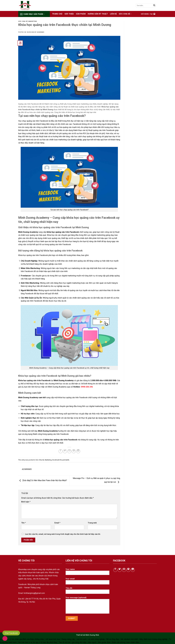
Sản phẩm (81, 14)
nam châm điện (133, 642)
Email (57, 523)
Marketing (33, 21)
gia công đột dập (79, 642)
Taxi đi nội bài (65, 642)
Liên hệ (113, 14)
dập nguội (92, 642)
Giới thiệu (69, 14)
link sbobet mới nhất (129, 639)
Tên (24, 523)
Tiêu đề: (87, 591)
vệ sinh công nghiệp (96, 639)
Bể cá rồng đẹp (113, 639)
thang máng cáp (68, 639)
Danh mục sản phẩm (32, 14)
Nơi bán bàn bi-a (25, 642)
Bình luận (26, 502)
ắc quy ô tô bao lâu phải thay (45, 642)
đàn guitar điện (104, 642)
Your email (87, 582)
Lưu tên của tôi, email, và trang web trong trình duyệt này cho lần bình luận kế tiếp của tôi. (63, 534)
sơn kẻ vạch (81, 639)
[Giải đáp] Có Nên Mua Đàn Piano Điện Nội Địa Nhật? (43, 480)
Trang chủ (57, 14)
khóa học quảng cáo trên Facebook (63, 232)
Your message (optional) (87, 606)
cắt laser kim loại (53, 639)
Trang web (92, 523)
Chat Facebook (11, 633)
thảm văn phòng (119, 642)
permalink (66, 460)
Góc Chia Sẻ (125, 14)
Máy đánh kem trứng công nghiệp (153, 639)
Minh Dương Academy (64, 380)
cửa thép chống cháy (35, 639)
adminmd (41, 32)
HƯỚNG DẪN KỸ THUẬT (98, 14)
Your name (87, 572)
